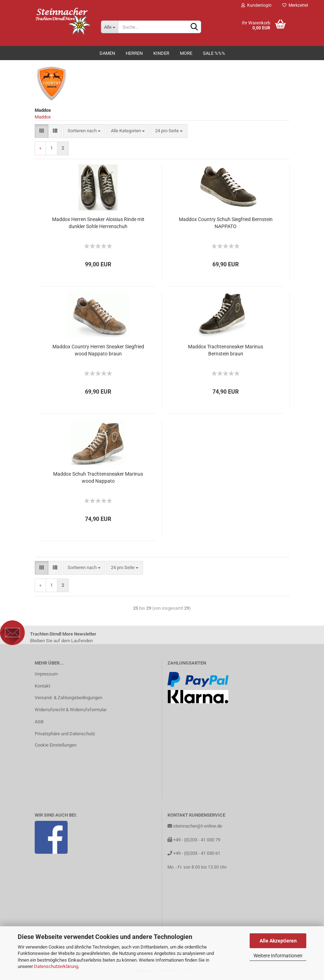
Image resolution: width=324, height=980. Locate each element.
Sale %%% (214, 53)
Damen (107, 53)
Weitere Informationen (278, 956)
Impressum (46, 674)
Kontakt (42, 686)
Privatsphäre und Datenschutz (65, 734)
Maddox (43, 117)
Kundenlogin (256, 5)
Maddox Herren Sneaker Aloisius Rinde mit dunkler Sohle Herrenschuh (98, 223)
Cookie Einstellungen (56, 745)
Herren (134, 53)
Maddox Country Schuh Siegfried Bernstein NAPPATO (226, 223)
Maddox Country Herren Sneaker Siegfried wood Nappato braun (98, 350)
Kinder (161, 53)
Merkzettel (295, 5)
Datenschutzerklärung (56, 966)
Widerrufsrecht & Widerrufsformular (71, 710)
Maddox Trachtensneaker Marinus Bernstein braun (226, 350)
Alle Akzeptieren (278, 941)
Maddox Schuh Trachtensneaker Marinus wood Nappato (98, 477)
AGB (39, 722)
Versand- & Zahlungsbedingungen (69, 698)
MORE (186, 53)
